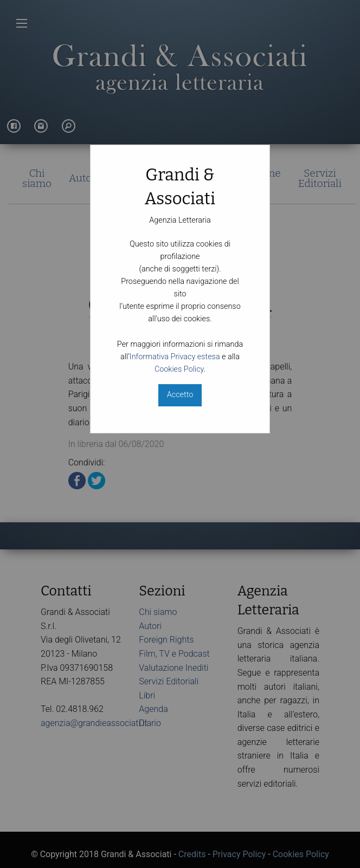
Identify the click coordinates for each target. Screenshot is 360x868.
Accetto (180, 395)
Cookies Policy (179, 369)
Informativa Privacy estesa (175, 357)
